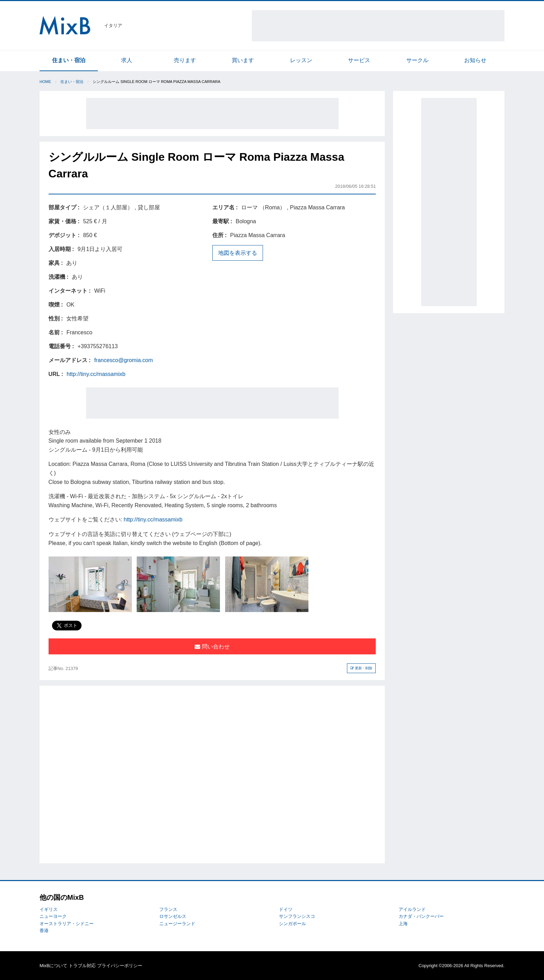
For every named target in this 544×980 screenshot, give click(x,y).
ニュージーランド (177, 924)
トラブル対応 (82, 966)
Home (45, 82)
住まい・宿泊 (69, 60)
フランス (168, 909)
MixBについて (53, 966)
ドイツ (286, 909)
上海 (403, 924)
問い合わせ (212, 647)
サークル (417, 60)
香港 (44, 931)
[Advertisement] (378, 26)
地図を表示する (238, 253)
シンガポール (292, 924)
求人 (127, 60)
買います (243, 60)
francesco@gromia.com (123, 360)
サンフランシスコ (297, 916)
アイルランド (412, 909)
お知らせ (475, 60)
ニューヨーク (53, 916)
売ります (185, 60)
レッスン (301, 60)
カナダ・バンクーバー (421, 916)
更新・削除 (361, 668)
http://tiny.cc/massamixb (96, 374)
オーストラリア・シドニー (67, 924)
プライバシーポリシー (120, 966)
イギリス (49, 909)
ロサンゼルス (173, 916)
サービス (359, 60)
